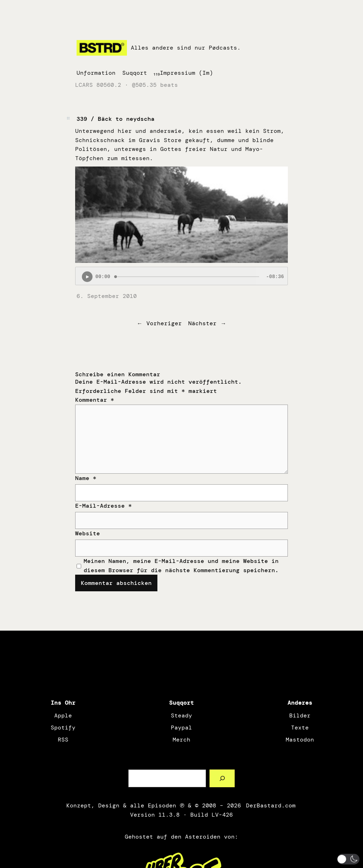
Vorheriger (164, 323)
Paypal (181, 728)
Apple (63, 715)
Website (88, 533)
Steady (181, 715)
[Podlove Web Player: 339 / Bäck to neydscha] (181, 276)
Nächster (202, 323)
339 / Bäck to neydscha (116, 119)
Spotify (63, 728)
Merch (181, 740)
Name (86, 478)
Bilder (300, 715)
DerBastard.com (270, 805)
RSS (63, 740)
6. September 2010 (107, 296)
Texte (300, 728)
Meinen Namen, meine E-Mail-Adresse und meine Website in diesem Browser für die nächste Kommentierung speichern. (181, 566)
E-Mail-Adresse (104, 506)
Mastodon (300, 740)
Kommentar (95, 400)
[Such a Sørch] (222, 778)
